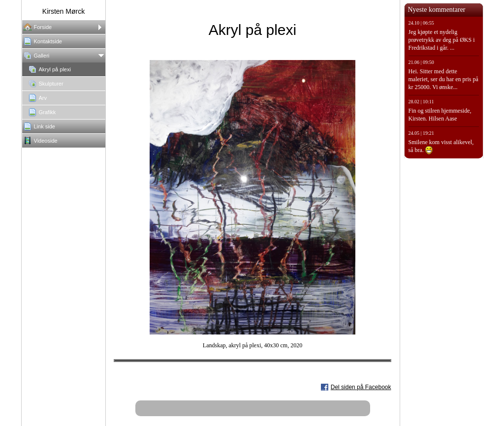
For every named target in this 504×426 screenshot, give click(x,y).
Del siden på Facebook (361, 387)
